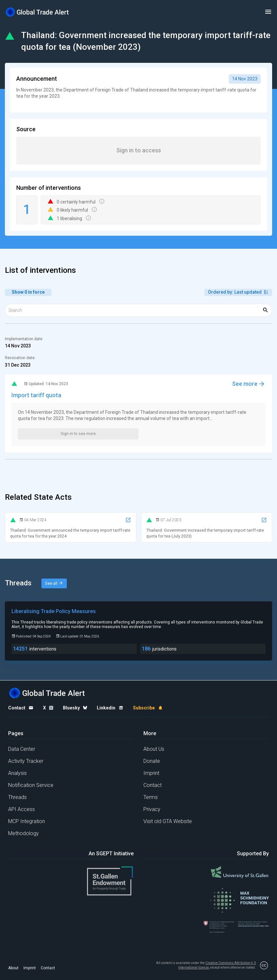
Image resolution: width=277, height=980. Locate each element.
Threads (17, 797)
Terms (151, 797)
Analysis (17, 773)
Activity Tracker (26, 761)
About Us (154, 749)
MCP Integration (27, 821)
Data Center (22, 749)
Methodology (23, 833)
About (13, 968)
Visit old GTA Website (168, 821)
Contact (153, 785)
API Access (22, 809)
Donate (152, 761)
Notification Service (31, 785)
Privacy (152, 809)
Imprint (151, 773)
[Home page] (37, 12)
